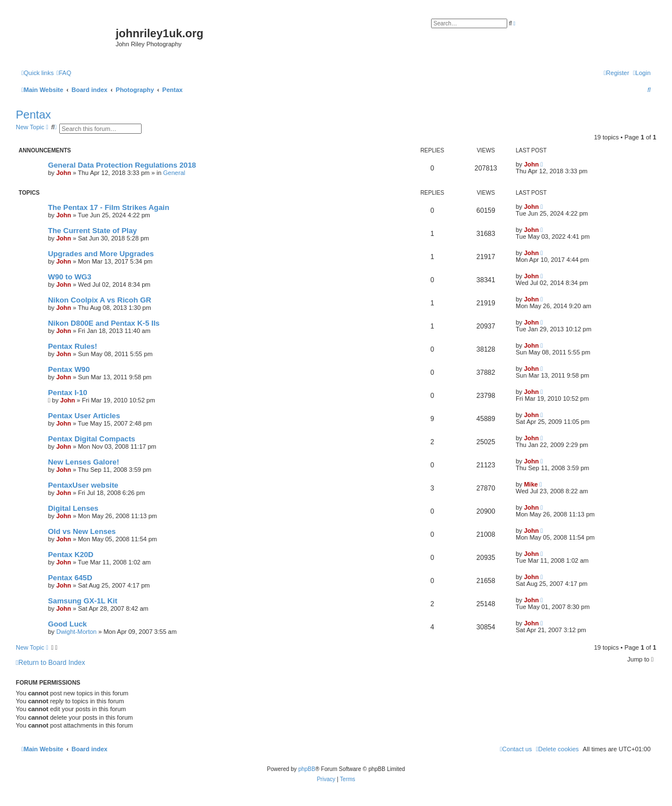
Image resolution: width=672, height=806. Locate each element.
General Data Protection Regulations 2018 (122, 165)
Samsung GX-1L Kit (83, 601)
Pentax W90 (69, 369)
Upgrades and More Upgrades (101, 254)
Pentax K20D (71, 555)
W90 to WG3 (70, 277)
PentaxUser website (83, 485)
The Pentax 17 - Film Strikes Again (109, 207)
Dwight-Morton (77, 632)
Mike (531, 484)
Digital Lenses (73, 508)
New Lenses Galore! (84, 462)
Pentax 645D (70, 578)
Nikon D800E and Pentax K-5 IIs (104, 323)
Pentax (33, 115)
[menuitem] (64, 73)
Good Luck (67, 624)
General (174, 173)
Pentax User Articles (84, 416)
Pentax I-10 (68, 393)
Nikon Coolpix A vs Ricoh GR (100, 300)
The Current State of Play (93, 231)
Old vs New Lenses (82, 531)
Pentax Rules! (73, 346)
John (64, 173)
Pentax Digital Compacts (92, 439)
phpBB (307, 769)
